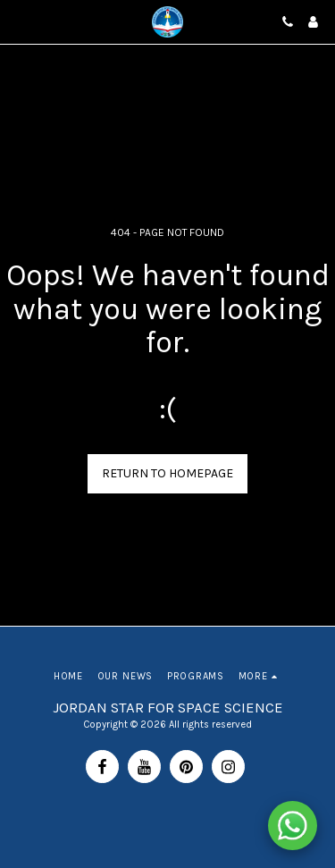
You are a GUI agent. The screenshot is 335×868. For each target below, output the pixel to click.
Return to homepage (167, 473)
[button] (20, 21)
